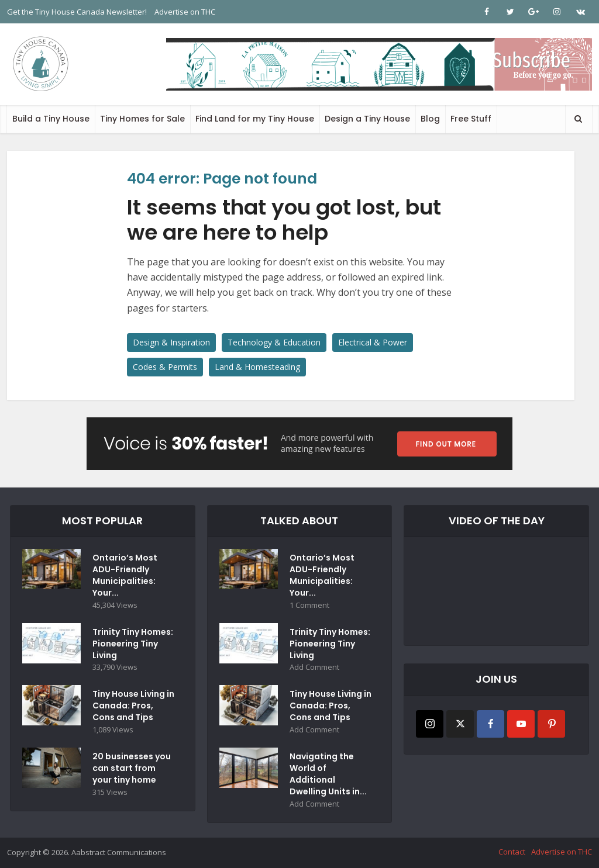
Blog (430, 119)
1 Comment (309, 605)
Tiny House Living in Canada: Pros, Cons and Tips (133, 706)
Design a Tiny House (367, 119)
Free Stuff (471, 119)
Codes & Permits (165, 367)
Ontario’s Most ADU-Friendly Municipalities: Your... (125, 575)
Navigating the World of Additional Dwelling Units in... (328, 774)
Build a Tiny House (51, 119)
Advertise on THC (185, 12)
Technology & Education (274, 342)
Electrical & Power (373, 342)
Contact (512, 852)
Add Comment (314, 668)
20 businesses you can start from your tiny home (132, 769)
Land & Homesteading (257, 367)
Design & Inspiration (171, 342)
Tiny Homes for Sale (142, 119)
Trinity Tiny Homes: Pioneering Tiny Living (133, 644)
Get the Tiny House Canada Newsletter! (77, 12)
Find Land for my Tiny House (255, 119)
